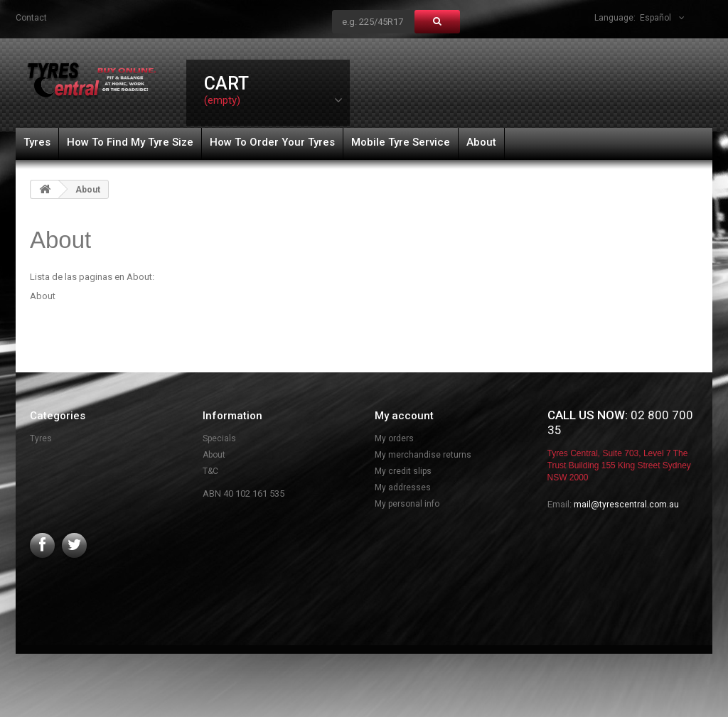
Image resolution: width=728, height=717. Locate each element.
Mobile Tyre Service (401, 142)
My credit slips (403, 471)
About (481, 142)
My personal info (407, 504)
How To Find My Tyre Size (130, 142)
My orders (394, 438)
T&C (210, 471)
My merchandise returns (423, 455)
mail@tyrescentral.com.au (626, 505)
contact (31, 18)
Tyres (37, 142)
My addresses (403, 487)
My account (404, 416)
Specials (219, 438)
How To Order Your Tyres (272, 142)
